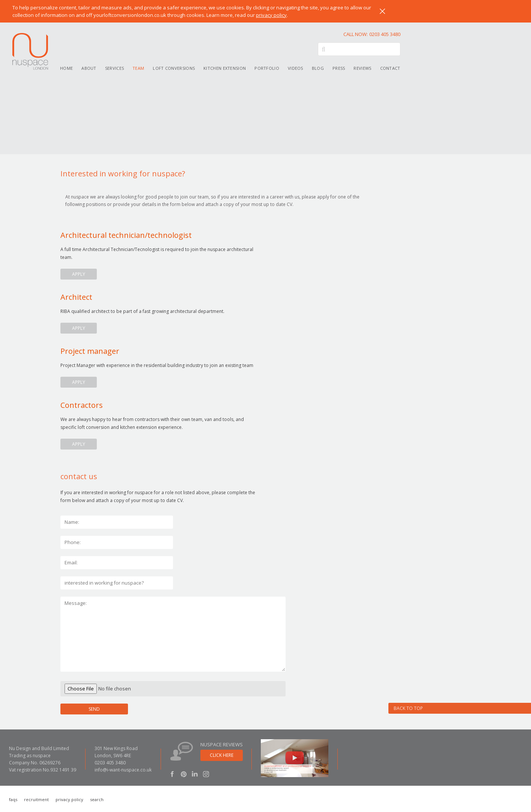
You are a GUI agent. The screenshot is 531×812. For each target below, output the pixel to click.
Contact (390, 68)
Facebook (172, 774)
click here (222, 755)
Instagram (206, 774)
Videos (296, 68)
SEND (94, 709)
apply (79, 274)
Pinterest (184, 774)
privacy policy (271, 15)
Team (138, 68)
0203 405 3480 (372, 34)
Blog (318, 68)
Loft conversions (174, 68)
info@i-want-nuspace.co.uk (123, 770)
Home (66, 68)
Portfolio (267, 68)
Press (339, 68)
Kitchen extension (225, 68)
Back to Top (408, 708)
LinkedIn (195, 774)
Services (114, 68)
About (89, 68)
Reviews (362, 68)
